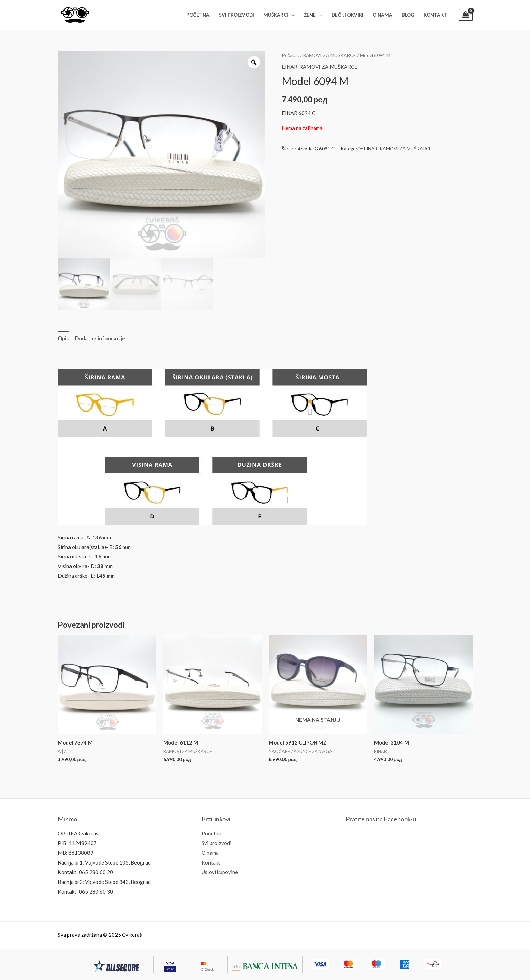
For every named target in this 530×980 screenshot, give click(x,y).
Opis (63, 338)
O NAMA (383, 15)
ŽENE (310, 15)
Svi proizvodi (216, 843)
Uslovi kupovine (220, 872)
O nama (210, 853)
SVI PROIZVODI (236, 15)
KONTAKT (435, 15)
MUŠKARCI (276, 15)
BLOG (408, 15)
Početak (291, 55)
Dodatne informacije (100, 338)
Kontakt (211, 862)
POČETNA (198, 15)
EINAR (290, 67)
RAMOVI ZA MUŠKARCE (329, 55)
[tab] (63, 338)
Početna (211, 833)
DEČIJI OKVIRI (347, 15)
